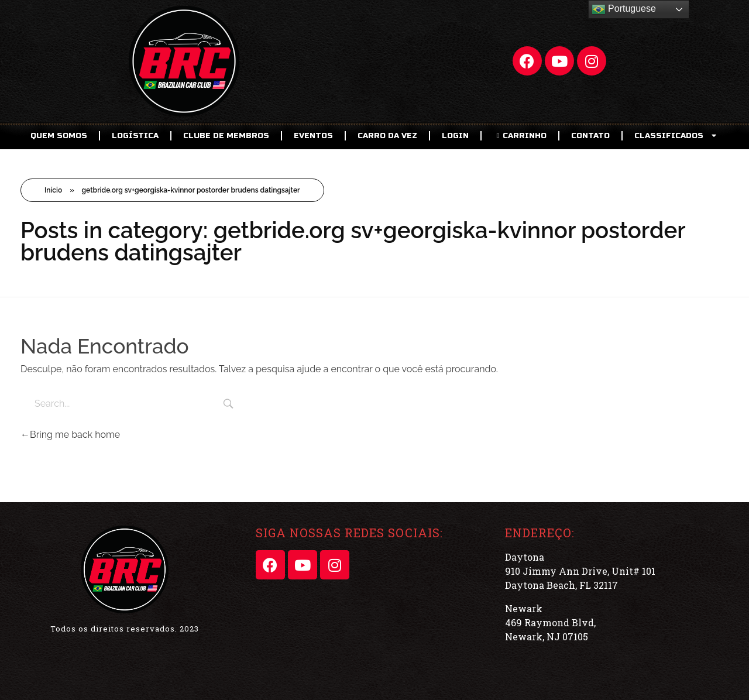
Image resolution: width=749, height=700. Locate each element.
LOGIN (455, 136)
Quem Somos (59, 136)
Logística (135, 136)
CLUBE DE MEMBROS (226, 136)
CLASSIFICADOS (676, 135)
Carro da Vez (387, 136)
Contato (590, 136)
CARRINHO (520, 136)
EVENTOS (313, 136)
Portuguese (624, 9)
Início (53, 190)
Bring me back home (70, 435)
